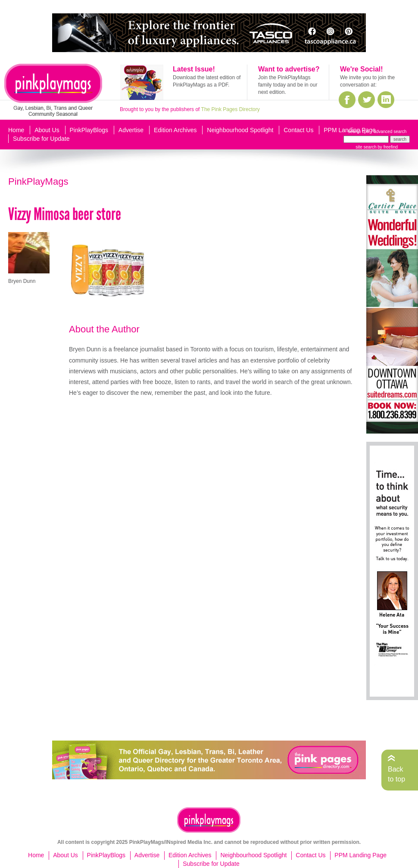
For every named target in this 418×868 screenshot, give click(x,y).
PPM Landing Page (350, 130)
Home (16, 130)
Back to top (396, 774)
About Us (47, 130)
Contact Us (298, 130)
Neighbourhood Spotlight (240, 130)
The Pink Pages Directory (231, 109)
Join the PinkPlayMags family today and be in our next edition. (288, 85)
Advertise (131, 130)
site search (366, 147)
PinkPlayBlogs (89, 130)
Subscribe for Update (41, 139)
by (387, 147)
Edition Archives (175, 130)
